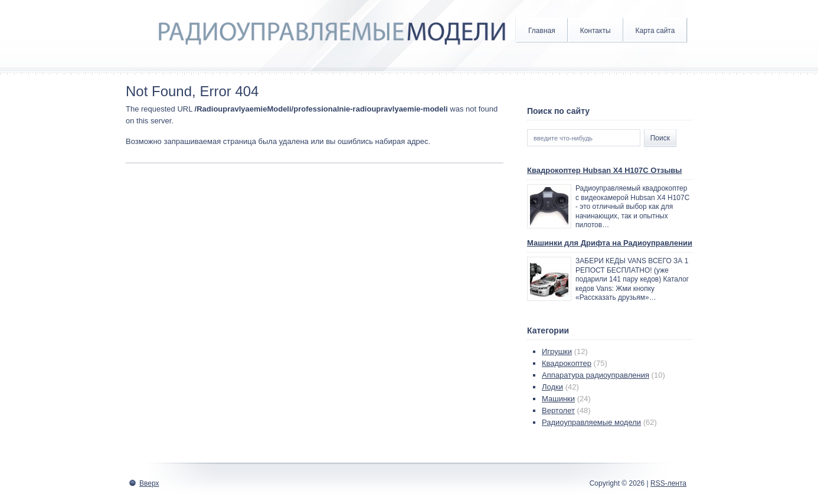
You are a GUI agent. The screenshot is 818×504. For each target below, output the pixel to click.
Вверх (149, 483)
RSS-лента (668, 483)
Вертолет (558, 410)
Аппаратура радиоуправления (595, 375)
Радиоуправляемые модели (591, 422)
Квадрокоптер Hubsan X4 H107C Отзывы (604, 170)
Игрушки (557, 351)
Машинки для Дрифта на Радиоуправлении (610, 243)
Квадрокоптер (567, 363)
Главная (542, 31)
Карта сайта (655, 31)
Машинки (558, 399)
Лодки (552, 387)
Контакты (595, 31)
